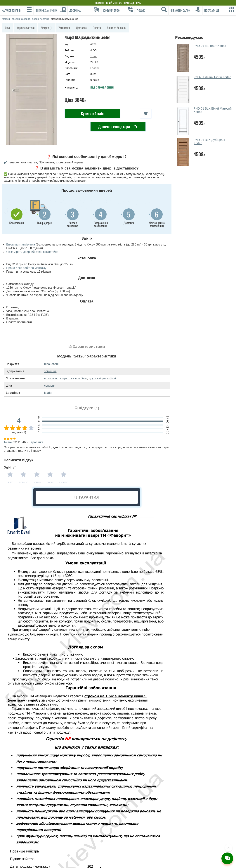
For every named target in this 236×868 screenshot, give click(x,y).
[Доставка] (84, 10)
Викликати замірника (21, 244)
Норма (37, 482)
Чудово (64, 482)
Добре (50, 482)
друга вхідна (97, 378)
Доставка (81, 28)
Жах (10, 482)
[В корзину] (146, 114)
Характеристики (26, 28)
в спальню (51, 378)
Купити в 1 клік (92, 113)
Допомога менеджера (118, 127)
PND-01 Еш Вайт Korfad (210, 46)
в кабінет (81, 378)
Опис (8, 28)
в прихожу (67, 378)
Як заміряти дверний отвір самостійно (32, 252)
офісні (112, 378)
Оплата (97, 28)
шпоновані (51, 364)
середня (50, 386)
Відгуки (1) (46, 28)
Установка (64, 28)
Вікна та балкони (117, 28)
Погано (24, 482)
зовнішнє (50, 371)
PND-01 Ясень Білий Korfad (212, 77)
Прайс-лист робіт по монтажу (26, 268)
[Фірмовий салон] (185, 10)
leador (48, 393)
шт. (93, 56)
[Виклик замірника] (51, 10)
